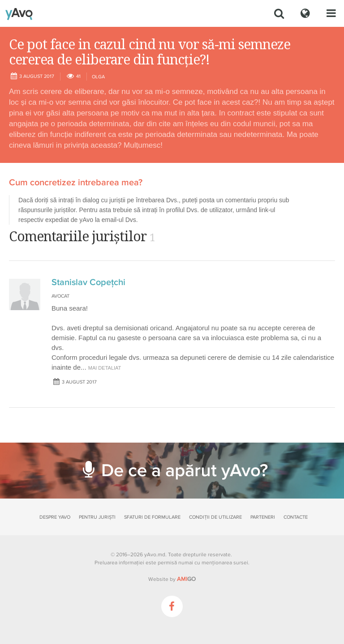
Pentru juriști (97, 517)
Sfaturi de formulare (152, 517)
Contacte (296, 517)
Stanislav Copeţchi (88, 282)
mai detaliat (105, 368)
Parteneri (263, 517)
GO (186, 579)
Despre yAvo (55, 517)
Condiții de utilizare (215, 517)
